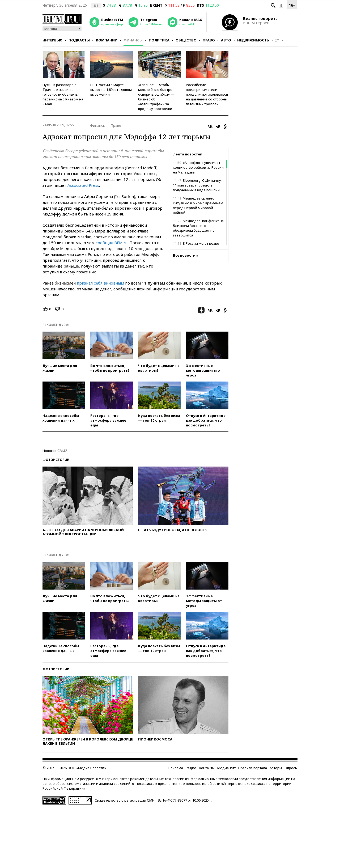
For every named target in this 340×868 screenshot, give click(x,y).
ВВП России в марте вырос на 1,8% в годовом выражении (111, 90)
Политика (159, 40)
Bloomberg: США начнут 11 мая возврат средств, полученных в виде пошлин (198, 185)
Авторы (276, 768)
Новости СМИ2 (55, 451)
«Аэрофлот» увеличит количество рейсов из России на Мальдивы (198, 167)
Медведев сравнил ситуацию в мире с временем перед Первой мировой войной (198, 205)
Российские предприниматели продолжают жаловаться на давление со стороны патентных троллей (207, 94)
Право (209, 40)
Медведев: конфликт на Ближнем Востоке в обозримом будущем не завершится (198, 228)
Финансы (133, 40)
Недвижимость (253, 40)
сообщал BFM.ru (112, 243)
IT (277, 40)
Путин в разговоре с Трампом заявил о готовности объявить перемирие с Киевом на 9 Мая (63, 94)
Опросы (291, 768)
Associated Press (83, 185)
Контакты (207, 768)
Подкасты (79, 40)
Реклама (176, 768)
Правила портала (253, 768)
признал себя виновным (100, 283)
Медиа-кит (226, 768)
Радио (191, 768)
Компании (107, 40)
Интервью (52, 40)
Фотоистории (56, 460)
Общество (186, 40)
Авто (226, 40)
